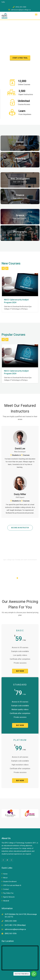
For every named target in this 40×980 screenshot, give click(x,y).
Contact (6, 889)
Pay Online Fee (8, 893)
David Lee (20, 449)
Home (5, 874)
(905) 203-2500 (21, 7)
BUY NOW (20, 671)
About (5, 878)
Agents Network (9, 897)
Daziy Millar (20, 494)
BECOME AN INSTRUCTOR (20, 528)
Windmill (6, 901)
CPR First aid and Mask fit (12, 885)
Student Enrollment (10, 882)
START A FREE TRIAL (20, 58)
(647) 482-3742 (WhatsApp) (15, 925)
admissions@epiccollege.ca (21, 10)
